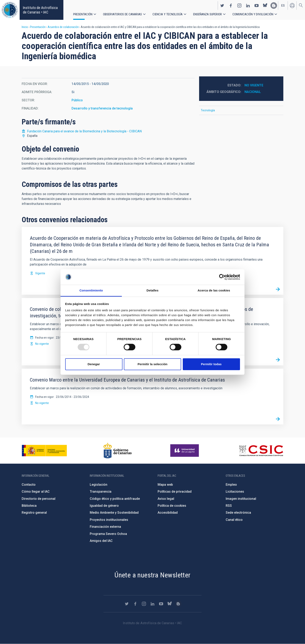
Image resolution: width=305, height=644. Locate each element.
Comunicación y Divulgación (254, 14)
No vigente (254, 85)
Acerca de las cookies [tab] (214, 291)
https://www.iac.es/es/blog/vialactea (274, 5)
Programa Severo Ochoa (108, 534)
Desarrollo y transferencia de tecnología (102, 108)
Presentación (83, 14)
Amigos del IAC (101, 541)
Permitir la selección (152, 364)
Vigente (40, 273)
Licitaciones (235, 492)
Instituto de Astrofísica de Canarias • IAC (40, 10)
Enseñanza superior (208, 14)
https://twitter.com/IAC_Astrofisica (222, 5)
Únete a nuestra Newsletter (152, 575)
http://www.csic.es (261, 451)
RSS (229, 506)
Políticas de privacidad (175, 492)
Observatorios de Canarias (123, 14)
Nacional (253, 92)
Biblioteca (29, 506)
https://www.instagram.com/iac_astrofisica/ (239, 5)
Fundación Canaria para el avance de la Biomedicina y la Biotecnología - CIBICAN (84, 131)
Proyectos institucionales (109, 520)
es (283, 5)
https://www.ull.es (185, 451)
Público (77, 100)
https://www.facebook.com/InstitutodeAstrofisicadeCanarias (231, 5)
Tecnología (208, 110)
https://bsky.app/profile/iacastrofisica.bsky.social (265, 5)
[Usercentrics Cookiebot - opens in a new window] (222, 277)
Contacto (29, 485)
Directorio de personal (39, 499)
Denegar (94, 364)
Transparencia (101, 492)
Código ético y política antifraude (115, 499)
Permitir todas (211, 364)
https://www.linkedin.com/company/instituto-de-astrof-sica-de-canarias (248, 5)
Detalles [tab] (152, 291)
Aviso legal (166, 499)
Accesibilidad (168, 513)
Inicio (25, 27)
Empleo (231, 485)
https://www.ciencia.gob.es (44, 451)
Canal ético (234, 520)
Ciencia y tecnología (168, 14)
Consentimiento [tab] (91, 291)
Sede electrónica (238, 513)
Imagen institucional (241, 499)
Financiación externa (105, 527)
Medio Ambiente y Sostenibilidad (114, 513)
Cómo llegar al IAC (36, 492)
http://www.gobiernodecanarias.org (118, 451)
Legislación (99, 485)
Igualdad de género (104, 506)
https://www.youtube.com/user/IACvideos (257, 5)
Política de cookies (172, 506)
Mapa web (165, 485)
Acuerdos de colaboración (63, 27)
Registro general (34, 513)
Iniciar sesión (292, 5)
